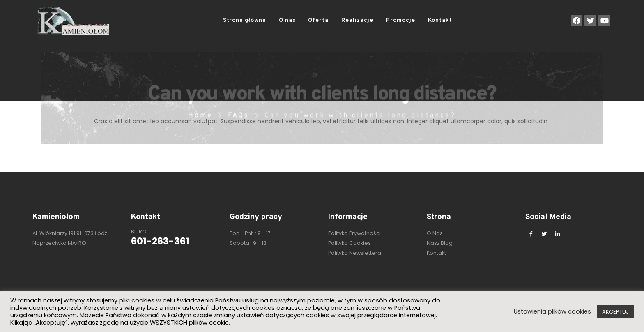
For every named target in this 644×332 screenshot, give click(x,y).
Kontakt (440, 20)
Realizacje (357, 20)
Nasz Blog (440, 243)
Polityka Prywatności (354, 233)
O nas (287, 20)
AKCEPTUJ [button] (615, 312)
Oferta (318, 20)
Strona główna (245, 20)
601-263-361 (160, 241)
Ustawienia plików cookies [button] (552, 311)
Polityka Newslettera (355, 253)
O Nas (435, 233)
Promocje (401, 20)
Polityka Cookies (350, 243)
